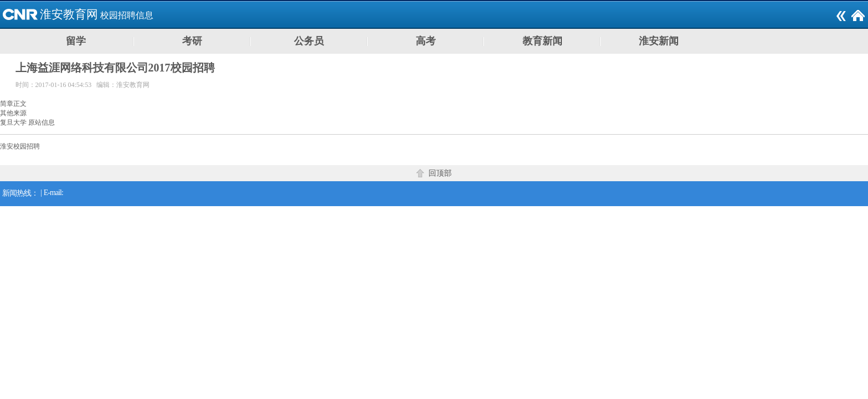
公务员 (309, 41)
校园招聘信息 (127, 15)
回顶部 (440, 173)
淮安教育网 (69, 14)
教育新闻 (542, 41)
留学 (76, 41)
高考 (426, 41)
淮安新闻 (659, 41)
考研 (192, 41)
